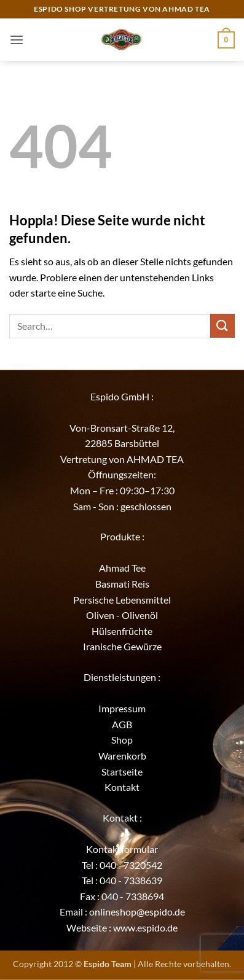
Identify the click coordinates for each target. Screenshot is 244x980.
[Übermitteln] (222, 326)
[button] (17, 40)
